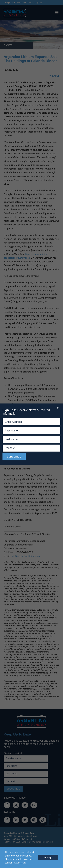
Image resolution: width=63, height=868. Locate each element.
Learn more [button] (20, 863)
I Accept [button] (48, 858)
